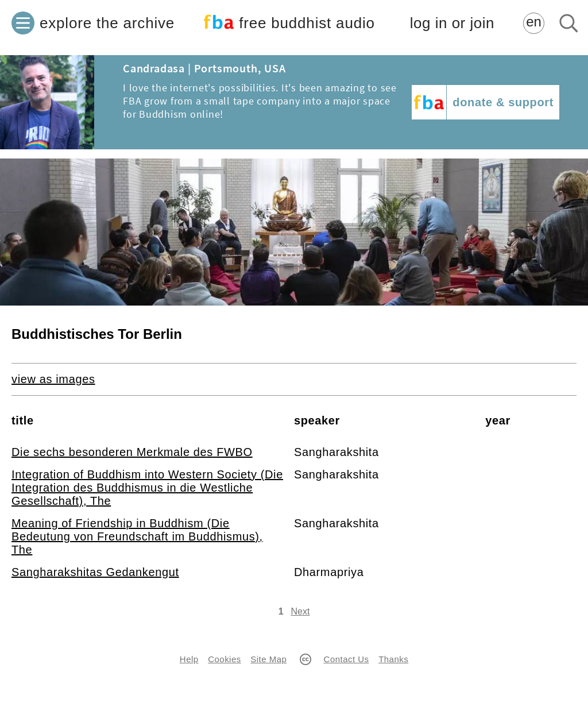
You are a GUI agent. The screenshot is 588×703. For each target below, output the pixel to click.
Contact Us (347, 659)
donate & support (503, 102)
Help (189, 659)
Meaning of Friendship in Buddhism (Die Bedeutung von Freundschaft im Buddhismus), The (137, 536)
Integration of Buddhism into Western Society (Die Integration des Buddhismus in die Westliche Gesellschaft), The (147, 488)
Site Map (268, 659)
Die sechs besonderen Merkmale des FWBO (132, 452)
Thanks (393, 659)
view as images (53, 379)
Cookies (224, 659)
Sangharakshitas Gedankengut (95, 572)
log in (452, 23)
